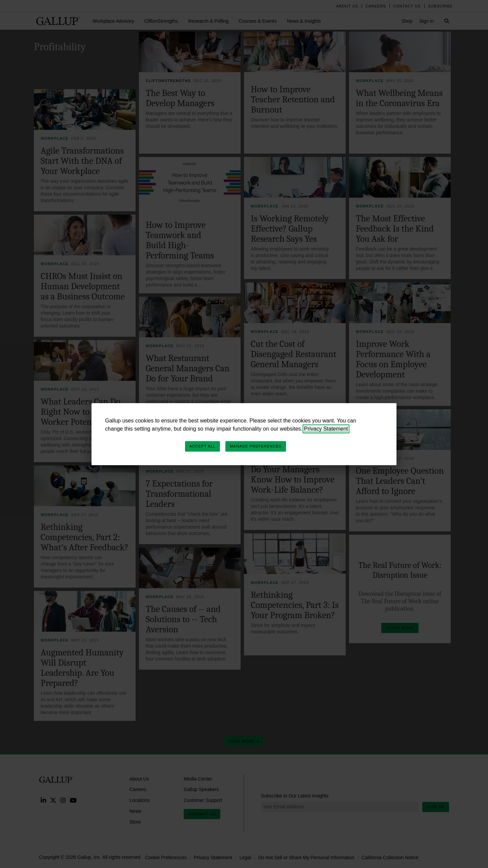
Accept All (202, 446)
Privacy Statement (326, 429)
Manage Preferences (256, 446)
